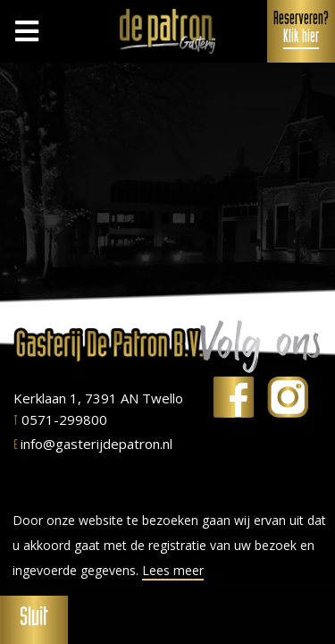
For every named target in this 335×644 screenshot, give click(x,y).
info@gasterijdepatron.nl (93, 444)
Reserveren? (301, 30)
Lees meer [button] (173, 571)
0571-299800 (60, 419)
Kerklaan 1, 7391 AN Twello (98, 398)
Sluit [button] (34, 620)
